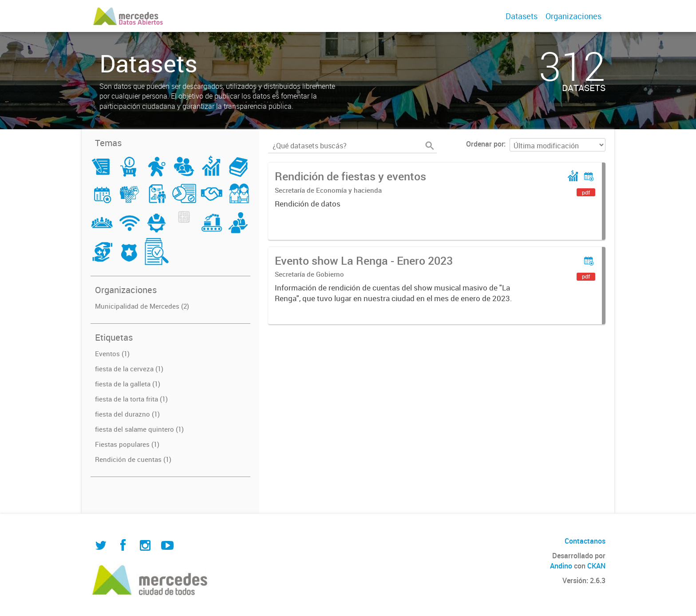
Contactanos (585, 541)
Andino (561, 566)
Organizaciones (573, 16)
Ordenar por (485, 144)
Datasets (522, 16)
